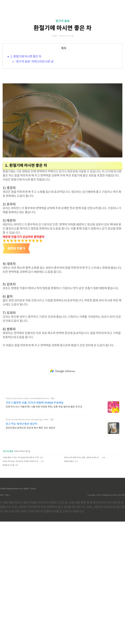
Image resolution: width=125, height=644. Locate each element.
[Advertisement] (62, 371)
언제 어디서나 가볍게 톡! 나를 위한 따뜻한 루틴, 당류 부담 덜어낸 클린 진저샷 (44, 407)
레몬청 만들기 (69, 461)
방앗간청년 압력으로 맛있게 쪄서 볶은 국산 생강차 (30, 428)
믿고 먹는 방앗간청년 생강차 (21, 424)
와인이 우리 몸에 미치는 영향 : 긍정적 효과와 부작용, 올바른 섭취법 (83, 458)
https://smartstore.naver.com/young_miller (27, 420)
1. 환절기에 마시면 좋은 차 (26, 57)
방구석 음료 (63, 21)
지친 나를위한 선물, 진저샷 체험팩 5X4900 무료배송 (35, 403)
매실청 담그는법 (8, 465)
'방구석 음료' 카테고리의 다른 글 (34, 62)
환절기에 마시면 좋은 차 (63, 28)
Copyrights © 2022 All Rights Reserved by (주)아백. (106, 495)
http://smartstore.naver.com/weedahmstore (28, 399)
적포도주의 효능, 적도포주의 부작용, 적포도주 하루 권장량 (21, 461)
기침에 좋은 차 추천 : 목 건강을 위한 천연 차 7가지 (21, 458)
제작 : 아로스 (5, 495)
